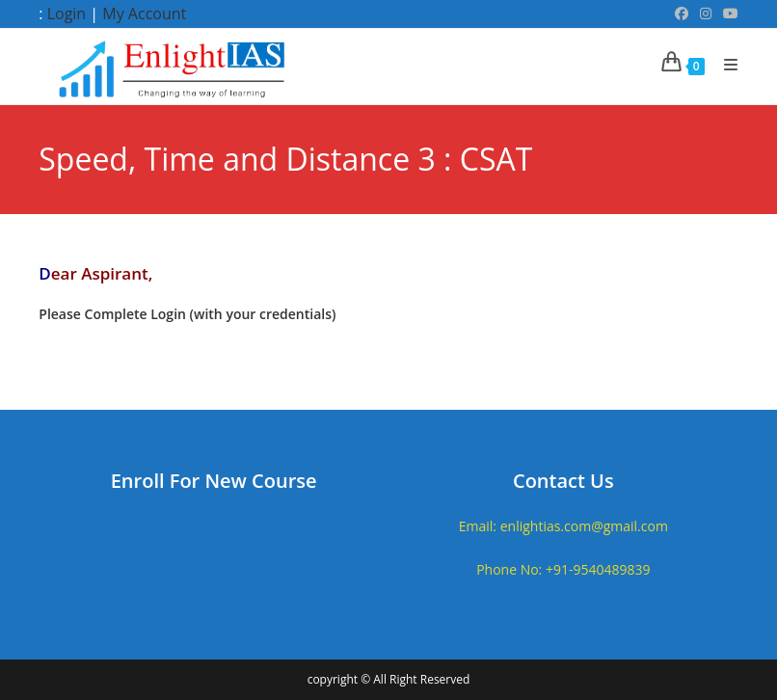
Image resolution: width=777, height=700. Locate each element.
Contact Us (563, 481)
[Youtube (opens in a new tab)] (728, 13)
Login (67, 13)
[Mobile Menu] (724, 65)
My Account (144, 13)
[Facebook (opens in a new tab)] (682, 13)
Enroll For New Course (214, 481)
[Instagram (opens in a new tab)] (706, 13)
